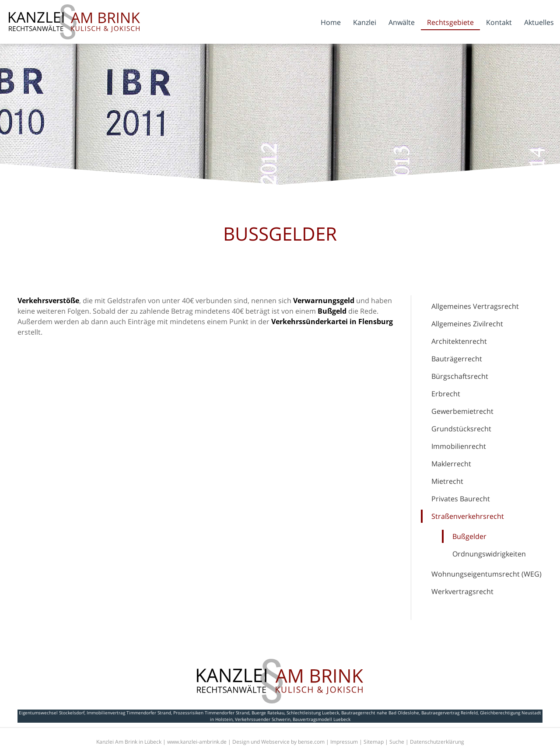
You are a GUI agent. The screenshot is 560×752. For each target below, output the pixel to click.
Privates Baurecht (461, 499)
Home (331, 22)
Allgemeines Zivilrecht (467, 324)
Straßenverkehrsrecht (468, 516)
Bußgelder (469, 536)
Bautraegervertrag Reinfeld (450, 713)
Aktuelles (539, 22)
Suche (397, 742)
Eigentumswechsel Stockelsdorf (52, 713)
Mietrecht (447, 481)
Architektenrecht (459, 341)
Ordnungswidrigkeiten (489, 554)
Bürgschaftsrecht (460, 376)
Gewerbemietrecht (462, 411)
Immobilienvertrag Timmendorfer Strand (129, 713)
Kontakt (499, 22)
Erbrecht (446, 394)
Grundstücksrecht (461, 429)
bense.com (311, 742)
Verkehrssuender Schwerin (263, 719)
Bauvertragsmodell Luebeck (322, 719)
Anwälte (402, 22)
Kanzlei (365, 22)
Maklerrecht (451, 464)
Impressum (344, 742)
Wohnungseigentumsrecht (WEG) (486, 574)
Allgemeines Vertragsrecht (475, 306)
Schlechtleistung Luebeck (313, 713)
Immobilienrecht (459, 446)
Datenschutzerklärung (437, 742)
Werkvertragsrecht (462, 591)
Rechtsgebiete (450, 22)
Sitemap (374, 742)
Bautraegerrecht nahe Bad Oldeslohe (380, 713)
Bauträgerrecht (457, 359)
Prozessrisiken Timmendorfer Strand (211, 713)
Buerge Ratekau (268, 713)
